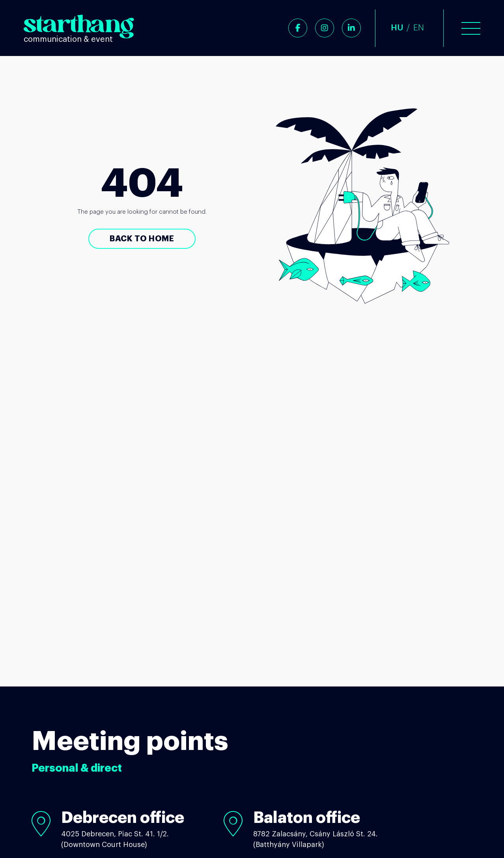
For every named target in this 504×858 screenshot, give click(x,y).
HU (397, 28)
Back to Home (142, 239)
